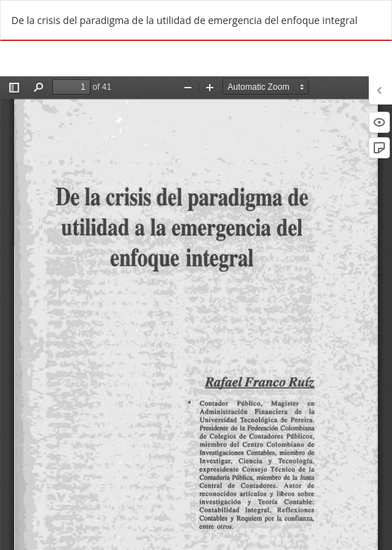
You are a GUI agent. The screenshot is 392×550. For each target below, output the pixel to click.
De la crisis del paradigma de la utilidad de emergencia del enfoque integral (184, 20)
